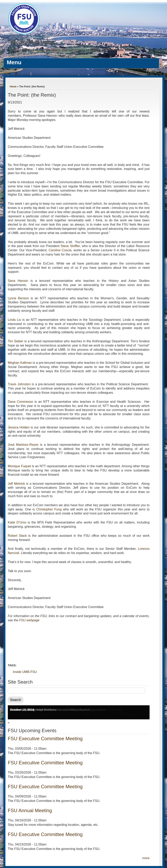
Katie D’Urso (17, 522)
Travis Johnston (19, 384)
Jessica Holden (19, 427)
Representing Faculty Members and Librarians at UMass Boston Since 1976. (71, 50)
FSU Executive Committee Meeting (45, 739)
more (146, 858)
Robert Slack (17, 536)
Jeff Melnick (16, 484)
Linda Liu (15, 320)
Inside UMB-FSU (25, 672)
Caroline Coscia (60, 250)
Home (13, 87)
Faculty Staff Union (32, 42)
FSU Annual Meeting (30, 810)
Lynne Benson (18, 298)
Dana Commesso (20, 402)
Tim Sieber (16, 341)
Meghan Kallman (20, 363)
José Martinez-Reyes (23, 445)
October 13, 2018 (22, 710)
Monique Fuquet (19, 466)
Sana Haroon (18, 281)
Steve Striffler (70, 246)
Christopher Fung (49, 509)
